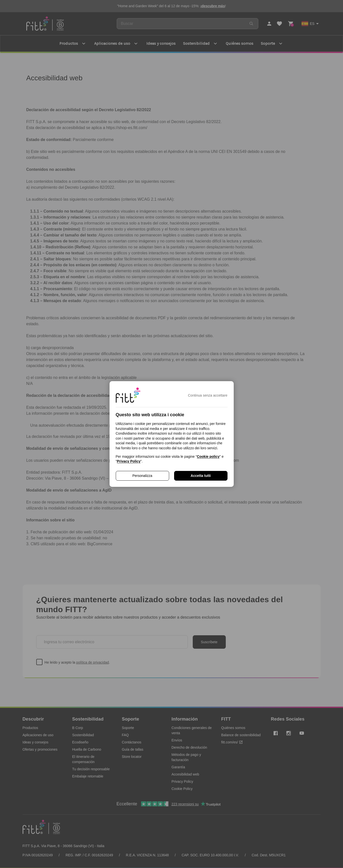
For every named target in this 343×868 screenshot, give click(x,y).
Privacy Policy (129, 461)
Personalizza (142, 476)
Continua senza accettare (208, 395)
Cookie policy (208, 457)
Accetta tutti (201, 476)
